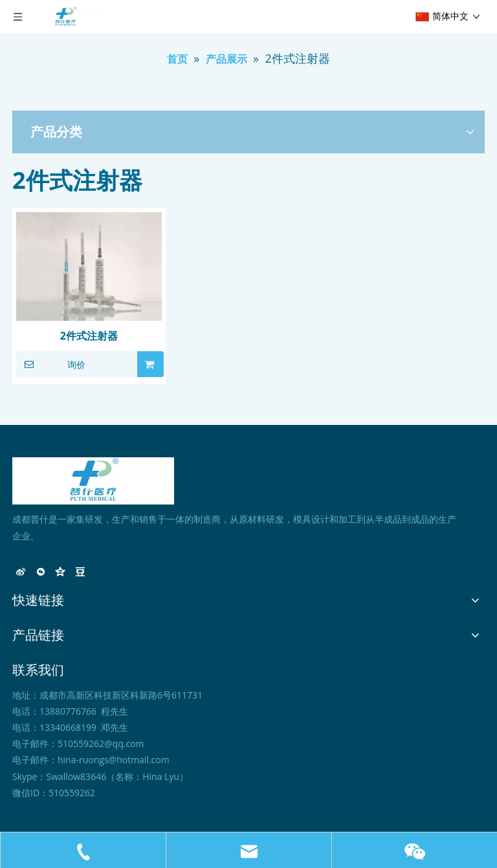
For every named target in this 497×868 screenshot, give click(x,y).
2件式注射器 (89, 336)
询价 (51, 364)
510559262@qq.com (101, 743)
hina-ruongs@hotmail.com (114, 760)
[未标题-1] (93, 481)
